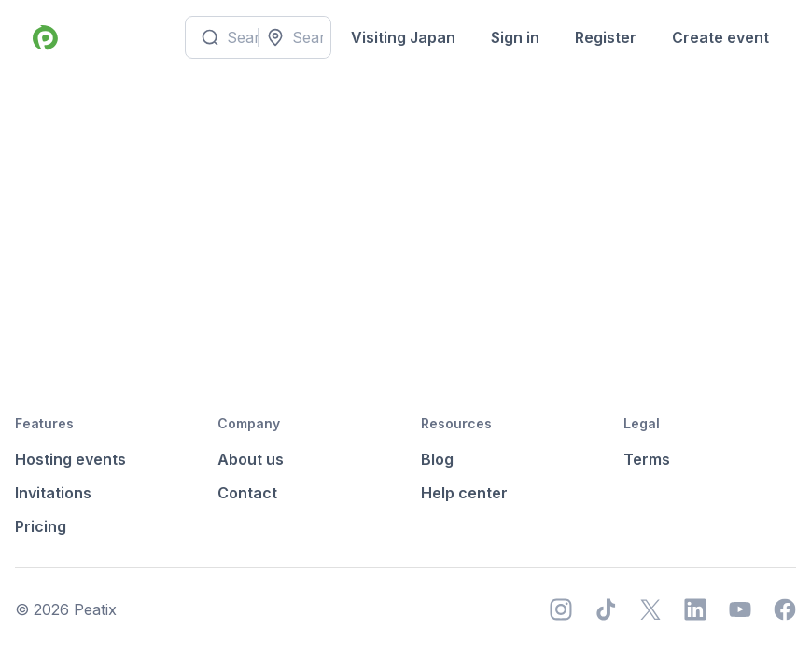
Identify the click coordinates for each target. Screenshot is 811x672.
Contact (247, 493)
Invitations (53, 493)
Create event (720, 37)
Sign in (515, 37)
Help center (464, 493)
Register (606, 37)
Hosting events (70, 459)
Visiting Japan (403, 37)
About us (251, 459)
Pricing (41, 526)
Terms (647, 459)
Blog (437, 459)
